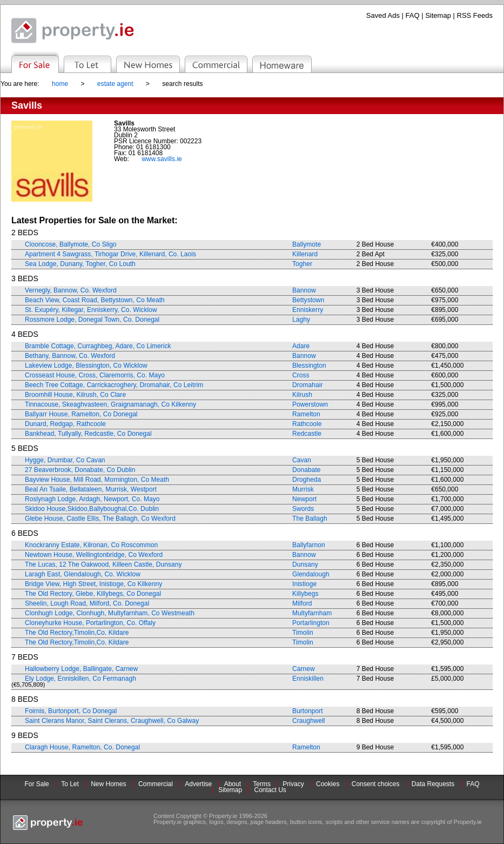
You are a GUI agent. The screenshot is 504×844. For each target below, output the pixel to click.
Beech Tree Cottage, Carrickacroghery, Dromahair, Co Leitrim (114, 385)
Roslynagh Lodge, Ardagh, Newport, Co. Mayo (92, 499)
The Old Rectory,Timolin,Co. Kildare (77, 633)
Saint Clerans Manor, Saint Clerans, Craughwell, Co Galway (112, 721)
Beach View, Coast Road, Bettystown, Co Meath (95, 300)
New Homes (108, 784)
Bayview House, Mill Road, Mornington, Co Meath (97, 480)
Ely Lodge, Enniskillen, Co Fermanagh (80, 679)
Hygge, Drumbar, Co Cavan (65, 460)
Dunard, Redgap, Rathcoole (65, 424)
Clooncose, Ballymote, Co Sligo (71, 244)
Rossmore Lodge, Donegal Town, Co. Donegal (92, 320)
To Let (70, 784)
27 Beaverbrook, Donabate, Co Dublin (80, 470)
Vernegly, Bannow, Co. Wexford (71, 290)
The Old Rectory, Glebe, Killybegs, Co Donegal (93, 594)
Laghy (301, 320)
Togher (302, 264)
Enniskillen (308, 679)
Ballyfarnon (309, 545)
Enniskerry (308, 310)
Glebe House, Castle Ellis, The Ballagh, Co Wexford (100, 519)
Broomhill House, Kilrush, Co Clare (75, 395)
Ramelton (306, 414)
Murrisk (303, 489)
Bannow (304, 290)
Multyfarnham (312, 613)
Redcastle (307, 434)
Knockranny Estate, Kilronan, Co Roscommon (91, 545)
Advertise (198, 784)
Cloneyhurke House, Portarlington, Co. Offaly (90, 623)
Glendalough (311, 574)
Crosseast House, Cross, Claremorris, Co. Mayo (95, 375)
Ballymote (307, 244)
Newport (304, 499)
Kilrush (302, 395)
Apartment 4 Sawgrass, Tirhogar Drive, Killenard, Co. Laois (110, 254)
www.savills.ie (162, 159)
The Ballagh (310, 519)
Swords (303, 509)
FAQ (413, 15)
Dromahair (307, 385)
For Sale (36, 784)
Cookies (328, 784)
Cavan (302, 460)
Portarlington (311, 623)
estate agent (115, 84)
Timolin (303, 633)
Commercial (156, 784)
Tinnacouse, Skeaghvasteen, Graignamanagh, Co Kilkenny (110, 404)
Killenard (305, 254)
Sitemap (438, 15)
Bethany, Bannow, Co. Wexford (70, 356)
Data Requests (433, 784)
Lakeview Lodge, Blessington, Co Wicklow (86, 365)
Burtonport (308, 711)
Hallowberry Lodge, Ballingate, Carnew (81, 669)
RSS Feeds (475, 15)
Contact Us (270, 790)
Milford (302, 603)
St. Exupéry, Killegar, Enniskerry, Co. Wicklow (91, 310)
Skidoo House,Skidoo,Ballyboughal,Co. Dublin (92, 509)
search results (182, 84)
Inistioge (304, 584)
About (233, 784)
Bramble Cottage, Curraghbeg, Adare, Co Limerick (98, 346)
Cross (301, 375)
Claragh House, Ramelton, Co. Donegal (82, 747)
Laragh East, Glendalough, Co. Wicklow (83, 574)
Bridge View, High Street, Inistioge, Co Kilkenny (93, 584)
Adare (301, 346)
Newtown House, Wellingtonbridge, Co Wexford (94, 555)
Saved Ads (383, 15)
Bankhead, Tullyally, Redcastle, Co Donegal (88, 434)
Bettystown (308, 300)
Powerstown (310, 404)
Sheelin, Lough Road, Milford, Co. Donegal (87, 603)
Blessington (309, 365)
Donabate (306, 470)
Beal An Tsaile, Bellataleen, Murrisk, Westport (91, 489)
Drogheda (307, 480)
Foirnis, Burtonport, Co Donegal (71, 711)
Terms (262, 784)
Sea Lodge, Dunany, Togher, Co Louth (80, 264)
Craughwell (309, 721)
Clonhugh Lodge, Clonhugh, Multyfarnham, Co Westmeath (110, 613)
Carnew (304, 669)
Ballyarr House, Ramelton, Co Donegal (81, 414)
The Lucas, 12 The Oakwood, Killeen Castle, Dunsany (103, 564)
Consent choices (376, 784)
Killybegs (305, 594)
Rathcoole (307, 424)
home (60, 84)
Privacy (293, 784)
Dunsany (305, 564)
